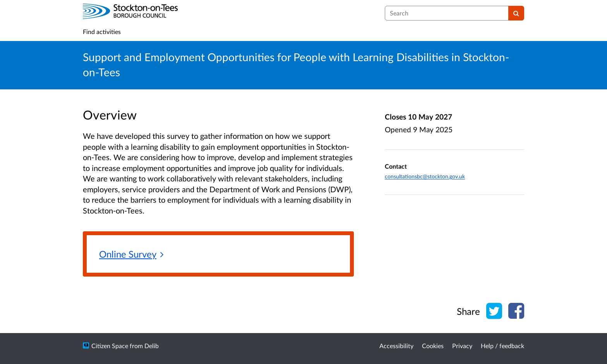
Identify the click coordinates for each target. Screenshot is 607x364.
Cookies (433, 346)
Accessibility (396, 346)
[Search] (516, 13)
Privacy (462, 346)
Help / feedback (502, 346)
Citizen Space (110, 346)
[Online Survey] (131, 255)
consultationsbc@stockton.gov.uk (425, 176)
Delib (152, 346)
